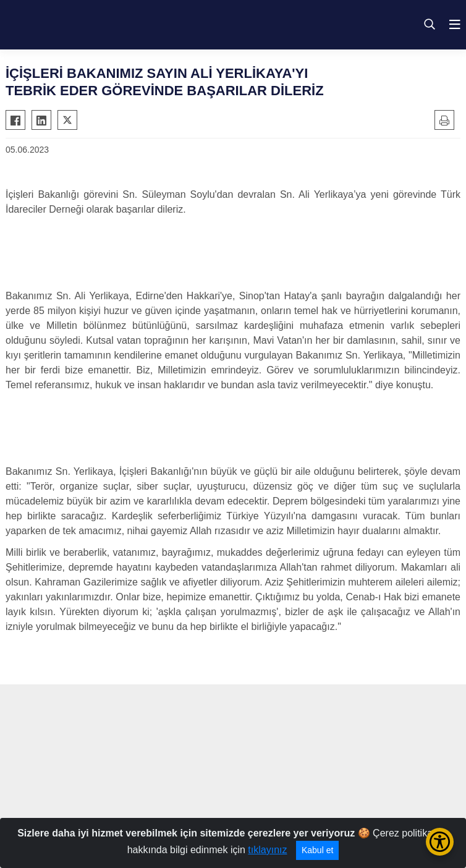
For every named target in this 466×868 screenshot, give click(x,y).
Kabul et (317, 850)
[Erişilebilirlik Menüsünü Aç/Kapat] (440, 842)
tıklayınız (267, 850)
